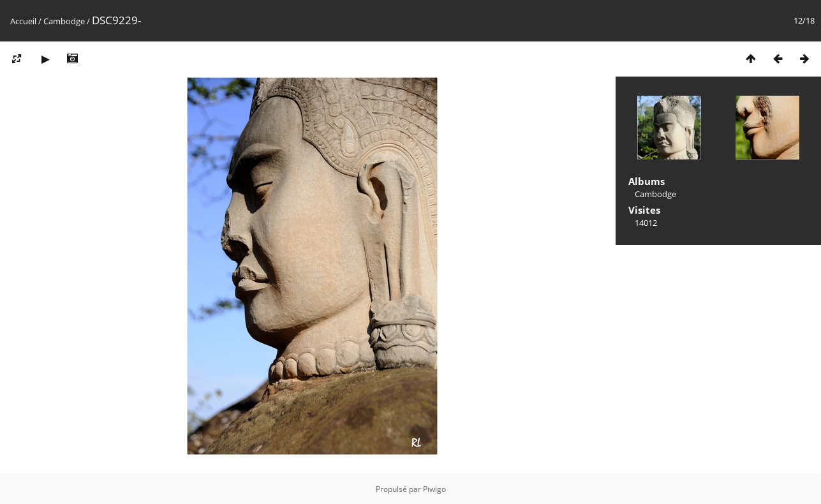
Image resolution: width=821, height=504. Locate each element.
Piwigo (434, 489)
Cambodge (64, 21)
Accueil (23, 21)
